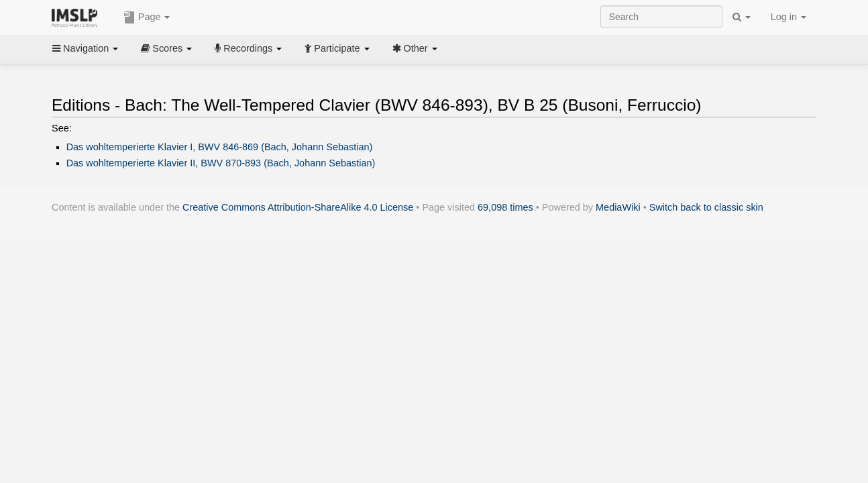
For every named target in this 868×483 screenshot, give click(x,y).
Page (147, 17)
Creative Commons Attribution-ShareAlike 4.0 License (298, 207)
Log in (789, 17)
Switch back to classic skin (706, 207)
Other (415, 48)
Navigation (85, 48)
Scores (166, 48)
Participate (337, 48)
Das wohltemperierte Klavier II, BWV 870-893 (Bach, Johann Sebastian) (221, 163)
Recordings (248, 48)
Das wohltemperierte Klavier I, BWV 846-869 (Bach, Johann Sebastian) (220, 147)
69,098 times (505, 207)
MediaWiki (618, 207)
